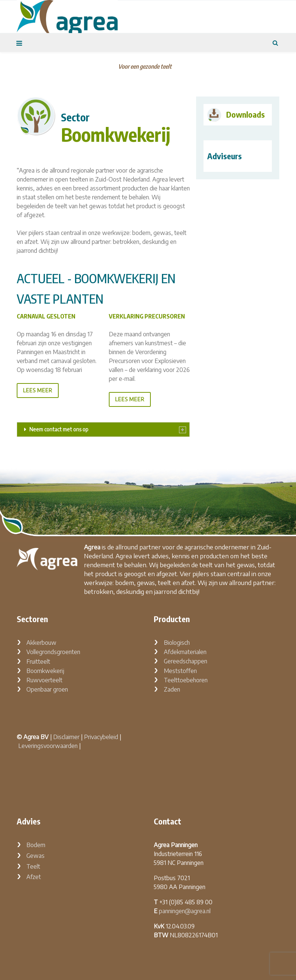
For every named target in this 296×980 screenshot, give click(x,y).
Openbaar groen (47, 689)
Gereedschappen (186, 661)
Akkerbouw (41, 643)
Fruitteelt (38, 661)
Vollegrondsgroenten (53, 652)
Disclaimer (66, 737)
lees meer (38, 390)
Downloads (245, 114)
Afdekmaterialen (185, 652)
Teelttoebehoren (186, 680)
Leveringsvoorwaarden (48, 746)
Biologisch (177, 643)
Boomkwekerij (45, 671)
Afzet (34, 877)
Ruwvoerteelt (44, 680)
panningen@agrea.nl (185, 911)
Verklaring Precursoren (147, 316)
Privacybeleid (101, 737)
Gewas (35, 856)
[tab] (103, 429)
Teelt (33, 866)
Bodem (36, 845)
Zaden (172, 689)
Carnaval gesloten (46, 316)
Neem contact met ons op (59, 429)
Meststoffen (180, 671)
